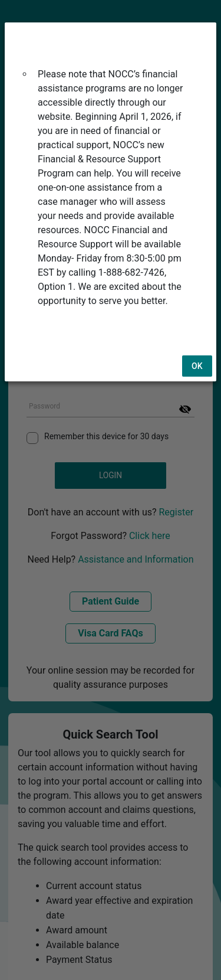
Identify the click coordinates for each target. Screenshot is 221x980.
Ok (197, 338)
